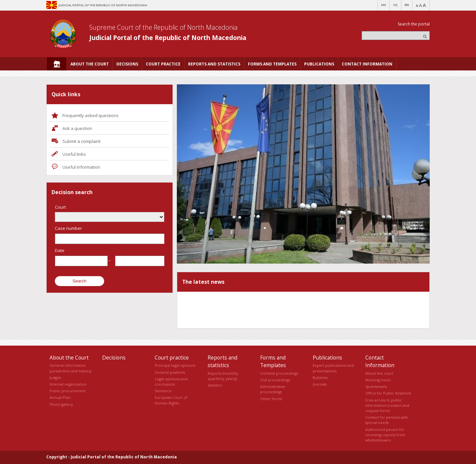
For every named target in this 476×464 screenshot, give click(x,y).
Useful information (81, 167)
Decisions (114, 358)
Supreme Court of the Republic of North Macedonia (163, 27)
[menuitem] (57, 64)
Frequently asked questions (91, 115)
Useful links (74, 154)
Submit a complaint (81, 141)
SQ (395, 5)
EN (407, 5)
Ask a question (77, 128)
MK (384, 5)
